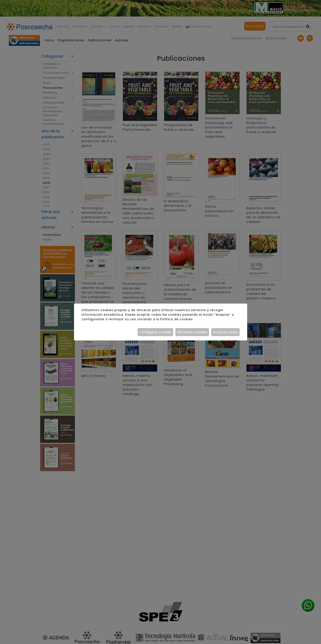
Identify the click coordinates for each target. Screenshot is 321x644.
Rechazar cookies (192, 332)
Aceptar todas (225, 332)
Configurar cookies (155, 332)
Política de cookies (177, 319)
